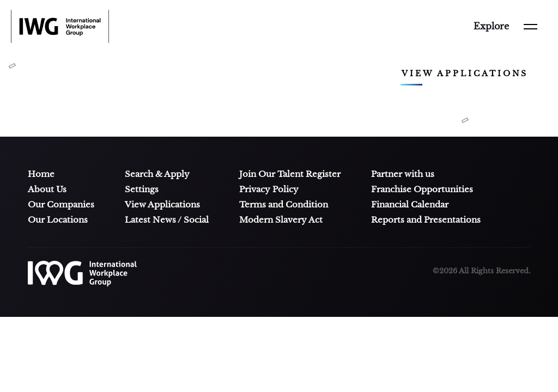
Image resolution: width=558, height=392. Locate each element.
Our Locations (58, 220)
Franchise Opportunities (422, 189)
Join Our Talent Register (290, 174)
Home (41, 174)
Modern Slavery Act (281, 220)
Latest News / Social (167, 220)
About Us (47, 189)
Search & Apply (157, 174)
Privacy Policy (269, 189)
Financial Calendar (410, 205)
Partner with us (403, 174)
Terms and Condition (284, 205)
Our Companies (61, 205)
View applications (465, 74)
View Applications (162, 205)
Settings (142, 189)
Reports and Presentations (426, 220)
